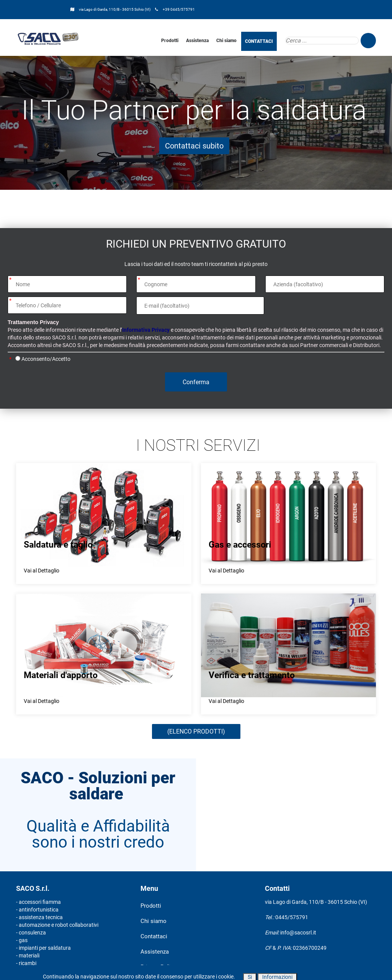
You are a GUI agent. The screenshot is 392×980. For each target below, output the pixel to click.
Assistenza (197, 41)
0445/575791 (292, 917)
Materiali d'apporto (61, 675)
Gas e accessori (240, 545)
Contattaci (154, 936)
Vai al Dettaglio (42, 571)
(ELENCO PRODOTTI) (196, 731)
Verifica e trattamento (252, 675)
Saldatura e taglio (58, 545)
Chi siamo (226, 41)
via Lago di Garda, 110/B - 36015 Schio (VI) (115, 9)
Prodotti (170, 41)
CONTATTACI (259, 41)
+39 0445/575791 (179, 9)
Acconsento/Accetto (46, 359)
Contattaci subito (194, 146)
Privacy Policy (158, 967)
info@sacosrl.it (298, 933)
